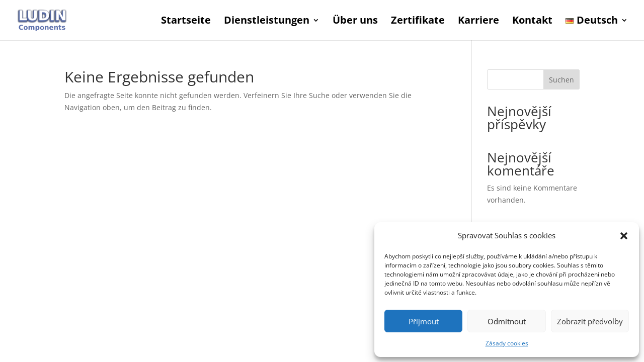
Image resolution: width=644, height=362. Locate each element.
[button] (624, 236)
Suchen (561, 80)
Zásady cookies (507, 343)
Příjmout (424, 321)
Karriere (478, 22)
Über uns (355, 22)
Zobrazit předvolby (590, 321)
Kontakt (532, 22)
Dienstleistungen (267, 22)
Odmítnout (507, 321)
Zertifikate (418, 22)
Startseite (186, 22)
